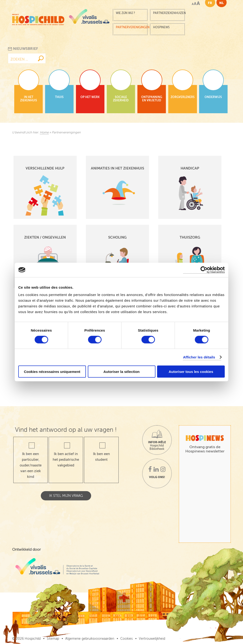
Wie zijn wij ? (125, 13)
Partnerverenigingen (132, 27)
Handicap (190, 168)
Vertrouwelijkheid (152, 639)
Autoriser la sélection (122, 372)
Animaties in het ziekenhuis (117, 168)
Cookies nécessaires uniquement (52, 372)
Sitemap (53, 639)
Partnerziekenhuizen (169, 13)
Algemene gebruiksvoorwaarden (90, 639)
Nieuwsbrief (23, 49)
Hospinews (161, 27)
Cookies (126, 639)
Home (44, 132)
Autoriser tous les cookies (191, 372)
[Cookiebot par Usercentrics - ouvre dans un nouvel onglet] (204, 270)
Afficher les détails (199, 357)
